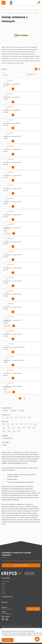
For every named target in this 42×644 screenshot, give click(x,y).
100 (35, 424)
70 (21, 424)
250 (9, 431)
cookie (28, 633)
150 (24, 428)
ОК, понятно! (8, 640)
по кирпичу (13, 411)
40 (4, 424)
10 (7, 417)
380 (19, 431)
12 (12, 417)
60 (17, 424)
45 (8, 424)
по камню (21, 411)
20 (29, 417)
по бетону (5, 411)
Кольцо (5, 445)
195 (29, 428)
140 (19, 428)
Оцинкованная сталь (8, 438)
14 (16, 417)
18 (25, 417)
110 (4, 428)
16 (21, 417)
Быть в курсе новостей (21, 565)
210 (4, 431)
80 (30, 424)
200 (34, 428)
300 (14, 431)
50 (12, 424)
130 (14, 428)
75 (26, 424)
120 (9, 428)
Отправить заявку (33, 609)
